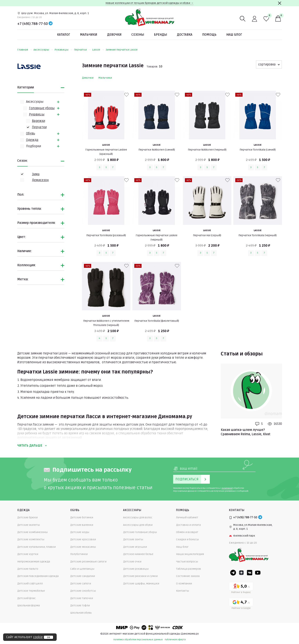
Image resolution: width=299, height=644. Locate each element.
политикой (227, 488)
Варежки (39, 121)
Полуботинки (79, 554)
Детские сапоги (81, 584)
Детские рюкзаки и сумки (140, 576)
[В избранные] (126, 95)
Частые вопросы (187, 562)
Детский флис (26, 598)
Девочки (114, 35)
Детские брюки (27, 517)
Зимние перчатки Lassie (122, 50)
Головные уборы (42, 108)
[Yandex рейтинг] (241, 588)
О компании (184, 584)
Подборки (34, 146)
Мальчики (89, 35)
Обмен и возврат (187, 532)
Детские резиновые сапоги (88, 562)
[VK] (250, 573)
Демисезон (40, 180)
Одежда (32, 140)
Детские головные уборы (140, 532)
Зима (36, 174)
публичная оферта (175, 640)
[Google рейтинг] (241, 604)
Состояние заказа (188, 576)
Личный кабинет (187, 517)
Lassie (98, 50)
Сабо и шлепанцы (82, 569)
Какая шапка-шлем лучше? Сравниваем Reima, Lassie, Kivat (246, 432)
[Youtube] (258, 573)
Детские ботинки (82, 517)
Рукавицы (63, 50)
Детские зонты (133, 539)
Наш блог (234, 35)
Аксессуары (43, 50)
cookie (38, 637)
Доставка (185, 35)
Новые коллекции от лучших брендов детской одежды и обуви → (149, 3)
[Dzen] (241, 573)
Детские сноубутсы (83, 591)
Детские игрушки (135, 547)
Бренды (160, 35)
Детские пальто (28, 569)
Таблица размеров (189, 569)
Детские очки (132, 562)
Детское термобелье (31, 591)
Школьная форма (29, 605)
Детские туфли (80, 605)
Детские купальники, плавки (36, 547)
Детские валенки (82, 525)
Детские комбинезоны (32, 532)
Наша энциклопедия (190, 554)
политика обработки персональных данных (138, 640)
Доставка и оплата (188, 525)
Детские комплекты (31, 539)
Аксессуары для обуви (138, 525)
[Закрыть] (280, 3)
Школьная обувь (81, 613)
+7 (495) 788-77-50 (33, 24)
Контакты (183, 591)
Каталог (64, 35)
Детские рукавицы (136, 569)
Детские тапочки (82, 598)
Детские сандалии (83, 576)
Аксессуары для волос (138, 517)
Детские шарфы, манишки (141, 584)
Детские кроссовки (83, 539)
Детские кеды (80, 532)
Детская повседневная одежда (38, 576)
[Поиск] (243, 19)
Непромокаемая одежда (34, 562)
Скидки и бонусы (187, 539)
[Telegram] (51, 24)
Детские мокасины (83, 547)
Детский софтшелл (30, 584)
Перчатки (82, 50)
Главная (25, 50)
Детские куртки (28, 554)
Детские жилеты (29, 525)
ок (49, 637)
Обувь (31, 134)
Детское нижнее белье (138, 554)
